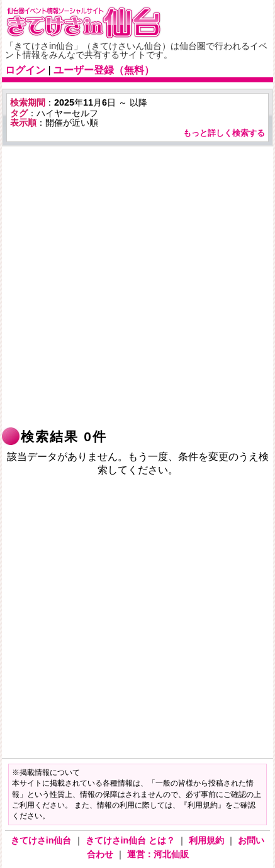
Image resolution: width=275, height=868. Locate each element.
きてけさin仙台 (42, 840)
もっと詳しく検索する (224, 133)
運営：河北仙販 (158, 854)
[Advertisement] (137, 287)
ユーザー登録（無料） (104, 70)
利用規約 (208, 840)
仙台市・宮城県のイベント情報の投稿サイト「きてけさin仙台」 (99, 22)
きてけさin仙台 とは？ (132, 840)
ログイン (25, 70)
